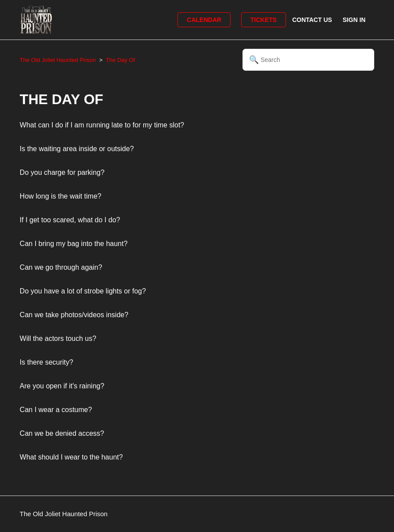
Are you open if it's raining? (62, 386)
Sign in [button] (354, 20)
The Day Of (120, 60)
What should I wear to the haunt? (71, 457)
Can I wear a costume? (56, 410)
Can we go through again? (61, 267)
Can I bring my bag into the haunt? (74, 244)
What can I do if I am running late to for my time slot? (102, 125)
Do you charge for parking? (62, 172)
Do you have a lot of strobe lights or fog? (83, 291)
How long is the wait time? (61, 196)
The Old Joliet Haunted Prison (58, 60)
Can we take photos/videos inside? (74, 315)
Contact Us (312, 20)
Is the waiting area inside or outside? (77, 149)
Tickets (264, 20)
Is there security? (47, 362)
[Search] (308, 60)
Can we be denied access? (62, 433)
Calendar (204, 20)
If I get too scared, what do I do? (70, 220)
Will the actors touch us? (58, 338)
